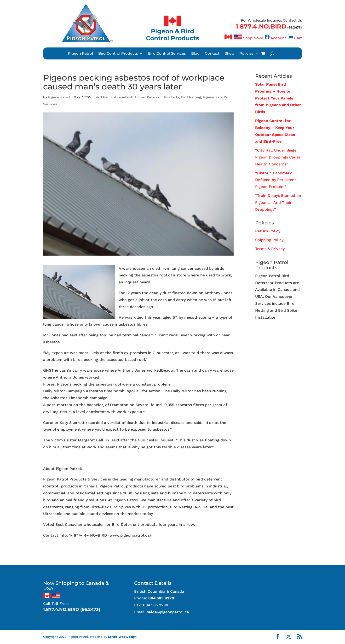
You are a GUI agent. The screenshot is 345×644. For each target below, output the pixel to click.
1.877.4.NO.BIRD (261, 26)
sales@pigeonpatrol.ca (168, 612)
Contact (212, 54)
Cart (298, 38)
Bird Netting (191, 97)
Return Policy (268, 231)
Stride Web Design (122, 637)
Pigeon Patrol (80, 54)
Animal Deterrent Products (157, 97)
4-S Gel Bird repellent (114, 97)
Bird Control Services (167, 54)
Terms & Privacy (270, 249)
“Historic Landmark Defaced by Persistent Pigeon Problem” (276, 180)
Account (278, 38)
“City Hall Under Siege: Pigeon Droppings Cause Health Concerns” (278, 157)
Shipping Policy (269, 240)
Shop (229, 54)
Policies (246, 54)
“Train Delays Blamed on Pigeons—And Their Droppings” (278, 202)
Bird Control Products (118, 54)
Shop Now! (253, 38)
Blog (195, 54)
